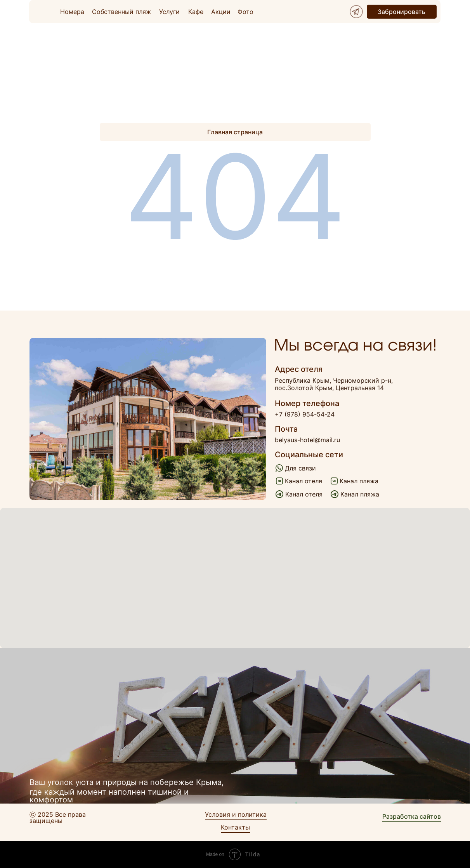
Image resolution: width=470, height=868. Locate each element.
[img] (356, 12)
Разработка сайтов (412, 816)
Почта (286, 429)
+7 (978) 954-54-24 (305, 414)
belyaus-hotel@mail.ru (307, 440)
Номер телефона (307, 403)
